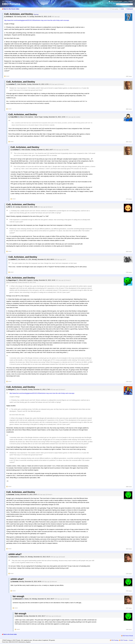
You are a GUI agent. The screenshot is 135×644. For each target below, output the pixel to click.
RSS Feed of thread (128, 636)
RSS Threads (124, 640)
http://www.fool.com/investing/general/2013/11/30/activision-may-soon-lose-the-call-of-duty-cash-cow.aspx (37, 20)
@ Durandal (62, 557)
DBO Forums (11, 4)
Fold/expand (130, 9)
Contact (131, 640)
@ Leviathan (77, 117)
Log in (126, 1)
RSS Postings (115, 640)
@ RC (64, 259)
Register (131, 1)
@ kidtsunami (53, 582)
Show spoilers (115, 9)
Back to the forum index (11, 9)
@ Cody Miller (65, 150)
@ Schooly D (61, 84)
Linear (122, 9)
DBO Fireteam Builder (117, 1)
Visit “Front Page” (7, 1)
